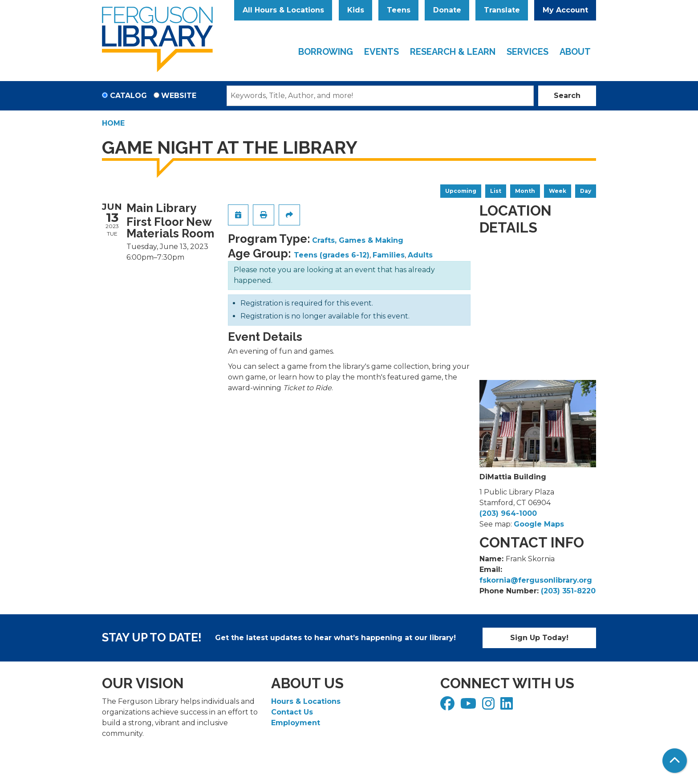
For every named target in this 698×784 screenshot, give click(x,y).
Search (567, 96)
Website (179, 96)
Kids (356, 10)
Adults (420, 255)
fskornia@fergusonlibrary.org (536, 580)
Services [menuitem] (528, 52)
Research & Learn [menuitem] (453, 52)
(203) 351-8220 (568, 591)
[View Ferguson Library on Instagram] (489, 706)
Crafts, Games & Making (358, 240)
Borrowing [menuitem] (326, 52)
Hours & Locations (306, 701)
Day (586, 191)
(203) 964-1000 (508, 513)
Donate (447, 10)
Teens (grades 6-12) (332, 255)
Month (525, 191)
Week (558, 191)
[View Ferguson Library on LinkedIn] (508, 706)
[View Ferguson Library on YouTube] (469, 706)
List (496, 191)
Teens (399, 10)
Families (389, 255)
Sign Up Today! (539, 638)
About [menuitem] (575, 52)
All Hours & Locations (283, 10)
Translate (502, 10)
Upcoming (461, 191)
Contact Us (292, 712)
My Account (565, 10)
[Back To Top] (675, 761)
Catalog (128, 96)
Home (113, 123)
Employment (296, 723)
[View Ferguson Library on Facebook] (448, 706)
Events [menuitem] (381, 52)
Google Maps (539, 524)
